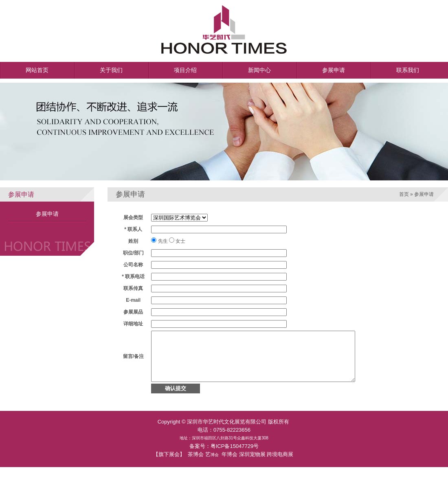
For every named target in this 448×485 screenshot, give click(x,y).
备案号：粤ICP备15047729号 (224, 456)
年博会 (229, 464)
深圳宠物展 (252, 464)
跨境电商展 (280, 464)
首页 (404, 194)
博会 (215, 464)
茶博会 (196, 464)
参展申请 (47, 214)
